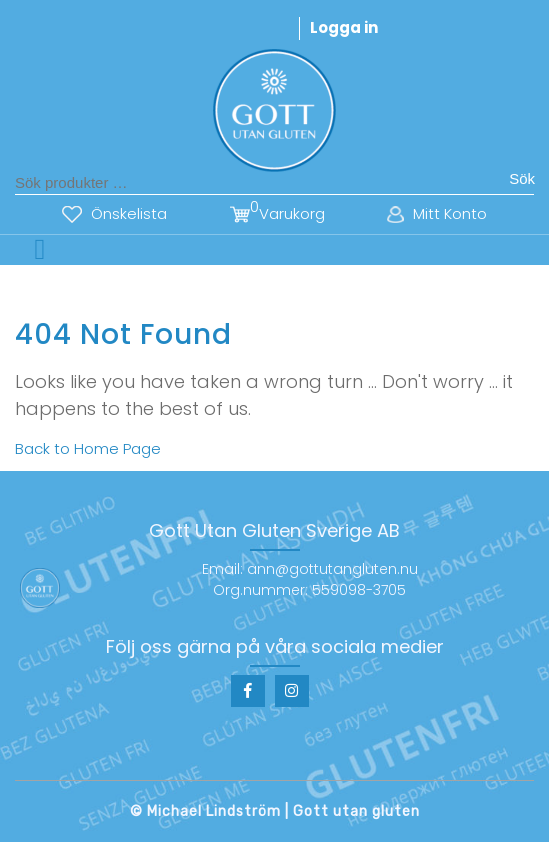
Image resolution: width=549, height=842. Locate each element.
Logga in (344, 27)
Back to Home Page (88, 448)
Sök (522, 178)
